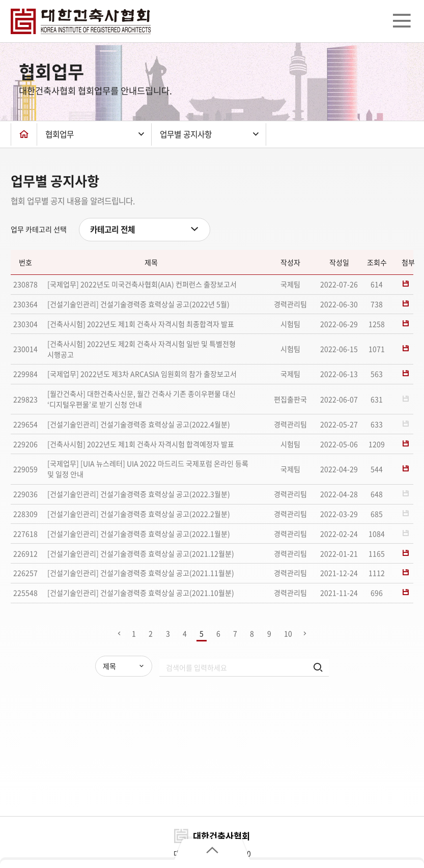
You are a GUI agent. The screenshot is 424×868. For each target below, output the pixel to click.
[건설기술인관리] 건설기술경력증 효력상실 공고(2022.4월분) (139, 424)
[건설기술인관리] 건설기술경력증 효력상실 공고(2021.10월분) (141, 593)
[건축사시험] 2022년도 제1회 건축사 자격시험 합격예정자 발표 (141, 444)
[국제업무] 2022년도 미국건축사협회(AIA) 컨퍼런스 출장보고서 (142, 284)
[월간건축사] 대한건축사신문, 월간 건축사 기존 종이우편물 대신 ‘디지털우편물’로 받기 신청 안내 (142, 399)
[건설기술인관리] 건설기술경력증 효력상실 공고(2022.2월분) (139, 514)
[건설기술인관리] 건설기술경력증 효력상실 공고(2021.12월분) (141, 553)
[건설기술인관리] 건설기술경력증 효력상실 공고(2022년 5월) (138, 304)
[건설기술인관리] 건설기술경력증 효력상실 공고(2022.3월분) (139, 494)
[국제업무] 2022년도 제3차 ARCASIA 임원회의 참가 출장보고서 (142, 374)
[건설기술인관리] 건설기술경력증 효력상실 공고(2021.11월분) (141, 573)
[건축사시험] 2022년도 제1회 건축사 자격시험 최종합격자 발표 (141, 324)
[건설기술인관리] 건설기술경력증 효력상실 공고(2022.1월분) (139, 534)
